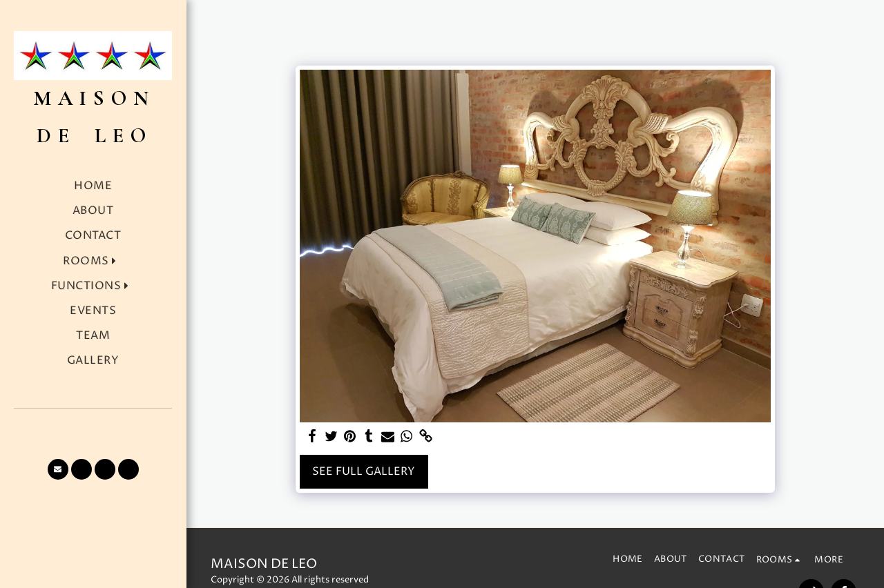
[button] (93, 261)
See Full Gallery (364, 472)
